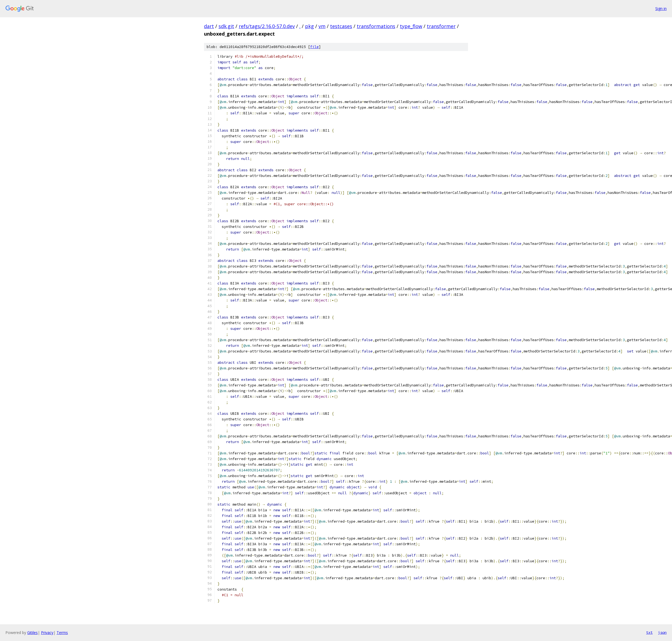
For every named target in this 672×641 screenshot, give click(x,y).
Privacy (47, 633)
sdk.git (226, 26)
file (314, 47)
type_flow (411, 26)
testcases (341, 26)
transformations (376, 26)
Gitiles (32, 633)
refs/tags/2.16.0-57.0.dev (267, 26)
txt (649, 632)
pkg (309, 26)
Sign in (661, 8)
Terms (62, 633)
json (662, 632)
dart (209, 26)
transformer (441, 26)
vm (322, 26)
